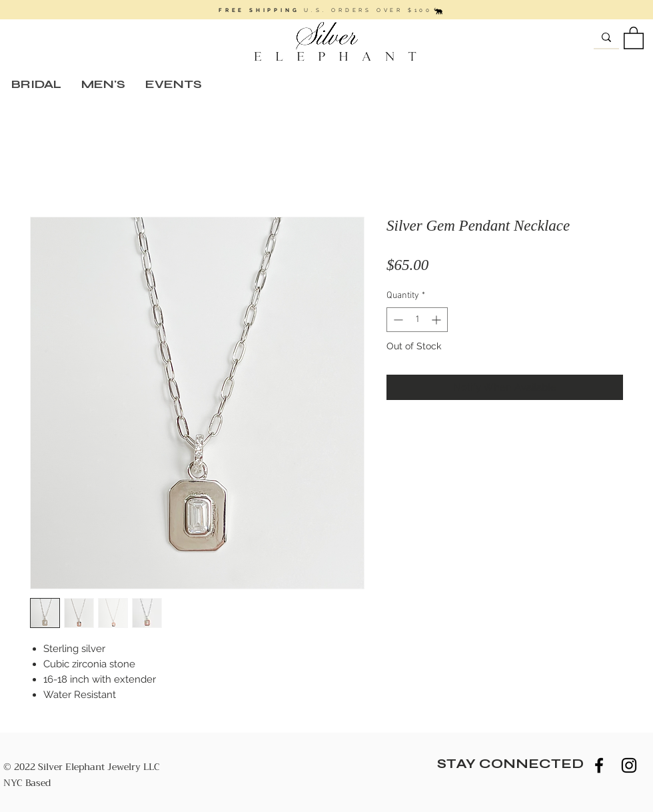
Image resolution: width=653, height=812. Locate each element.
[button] (634, 37)
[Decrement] (397, 320)
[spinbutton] (417, 320)
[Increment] (437, 320)
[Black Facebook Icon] (599, 765)
